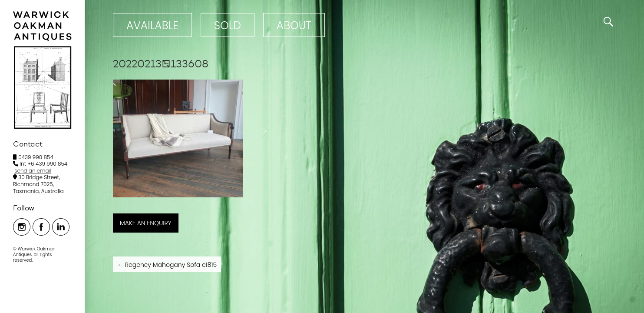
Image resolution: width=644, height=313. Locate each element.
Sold (228, 25)
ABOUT (294, 25)
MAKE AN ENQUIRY (146, 223)
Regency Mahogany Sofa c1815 (167, 265)
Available (152, 25)
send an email (33, 171)
